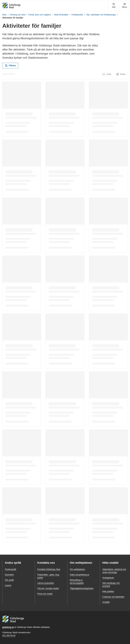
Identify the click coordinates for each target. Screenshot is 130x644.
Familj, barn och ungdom (40, 15)
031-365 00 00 (9, 636)
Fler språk (9, 580)
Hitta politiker (108, 591)
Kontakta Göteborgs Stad (49, 569)
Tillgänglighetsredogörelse (82, 588)
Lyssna (8, 585)
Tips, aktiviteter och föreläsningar (101, 15)
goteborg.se (8, 627)
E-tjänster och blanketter (113, 597)
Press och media (45, 594)
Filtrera (10, 66)
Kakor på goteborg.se (80, 575)
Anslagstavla (108, 578)
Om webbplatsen (77, 569)
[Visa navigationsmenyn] (125, 6)
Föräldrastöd (77, 15)
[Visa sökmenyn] (114, 6)
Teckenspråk (11, 569)
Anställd (106, 602)
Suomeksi (9, 575)
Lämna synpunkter (46, 583)
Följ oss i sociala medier (48, 588)
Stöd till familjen (61, 15)
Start (4, 15)
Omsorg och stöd (18, 15)
